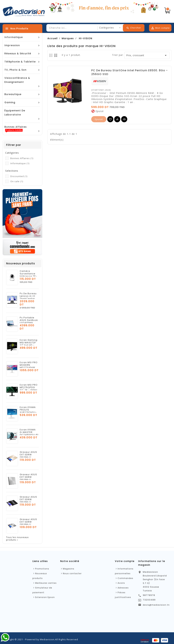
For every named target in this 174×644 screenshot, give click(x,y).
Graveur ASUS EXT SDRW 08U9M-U (28, 455)
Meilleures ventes (46, 583)
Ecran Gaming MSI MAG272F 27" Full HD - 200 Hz (29, 344)
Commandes (125, 578)
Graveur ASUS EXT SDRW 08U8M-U (28, 522)
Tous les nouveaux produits (17, 539)
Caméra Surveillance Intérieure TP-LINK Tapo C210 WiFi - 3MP (29, 276)
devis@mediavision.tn (156, 605)
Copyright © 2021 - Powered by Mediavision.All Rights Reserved (40, 639)
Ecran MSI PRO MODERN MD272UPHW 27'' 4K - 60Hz (29, 366)
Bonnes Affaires (22, 158)
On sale (17, 181)
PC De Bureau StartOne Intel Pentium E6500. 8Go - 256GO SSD (129, 72)
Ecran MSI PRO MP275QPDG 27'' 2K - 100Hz (29, 387)
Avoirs (121, 583)
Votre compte (125, 561)
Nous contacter (72, 573)
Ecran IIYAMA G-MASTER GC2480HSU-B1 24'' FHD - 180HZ (29, 435)
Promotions (42, 569)
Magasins (69, 569)
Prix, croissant (147, 55)
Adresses (123, 588)
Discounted (19, 176)
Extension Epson (45, 597)
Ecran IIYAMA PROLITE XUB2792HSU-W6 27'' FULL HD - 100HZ (29, 412)
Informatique (20, 163)
